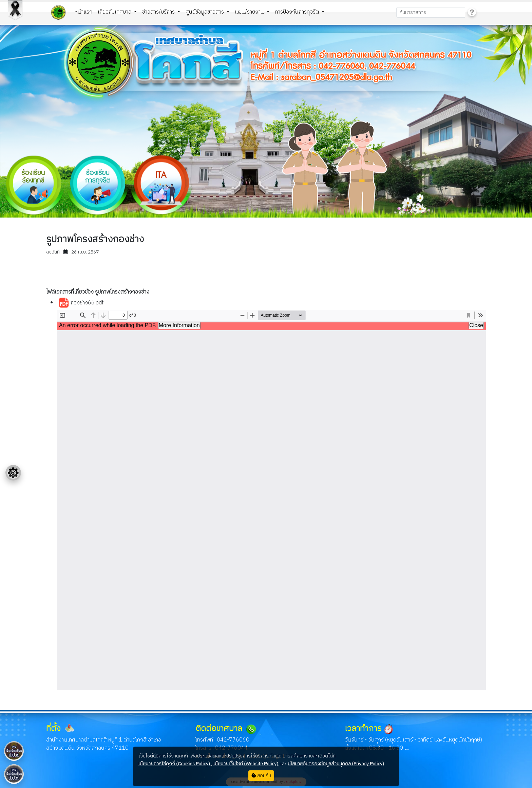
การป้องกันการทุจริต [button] (298, 12)
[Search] (431, 12)
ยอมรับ (261, 776)
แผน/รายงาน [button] (250, 12)
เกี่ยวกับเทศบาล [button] (115, 12)
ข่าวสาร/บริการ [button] (159, 12)
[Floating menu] (13, 473)
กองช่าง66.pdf (81, 303)
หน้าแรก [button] (83, 12)
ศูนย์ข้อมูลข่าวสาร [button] (205, 12)
